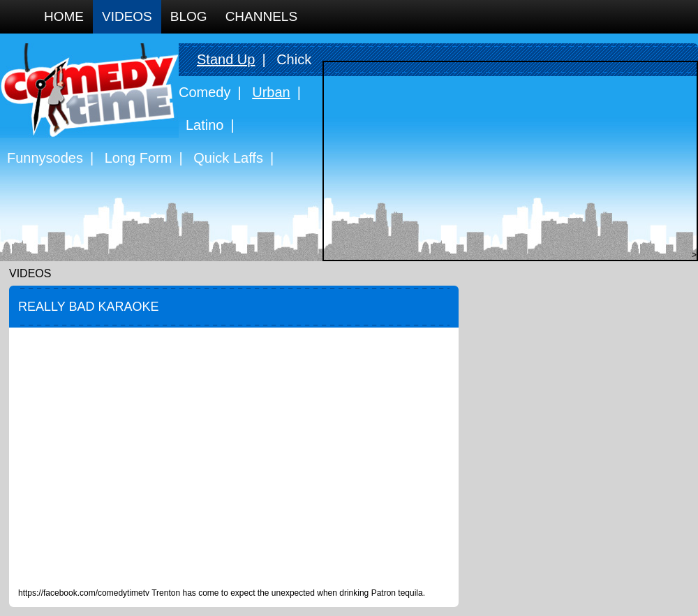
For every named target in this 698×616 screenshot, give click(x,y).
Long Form (139, 158)
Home (64, 16)
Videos (127, 16)
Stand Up (226, 59)
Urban (271, 92)
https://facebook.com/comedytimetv (84, 593)
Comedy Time (89, 90)
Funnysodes (45, 158)
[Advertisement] (507, 160)
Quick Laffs (228, 158)
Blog (189, 16)
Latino (205, 125)
